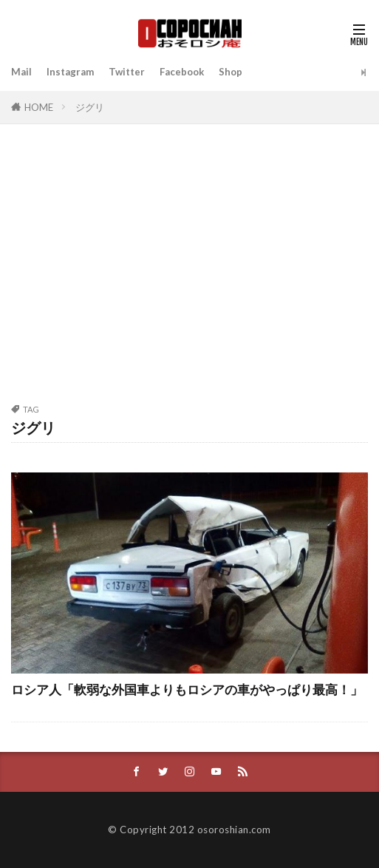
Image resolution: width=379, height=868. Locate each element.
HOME (39, 107)
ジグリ (90, 107)
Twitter (127, 72)
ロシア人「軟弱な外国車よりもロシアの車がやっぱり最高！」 (187, 690)
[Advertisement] (189, 272)
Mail (21, 72)
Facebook (182, 72)
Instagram (70, 72)
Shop (231, 72)
